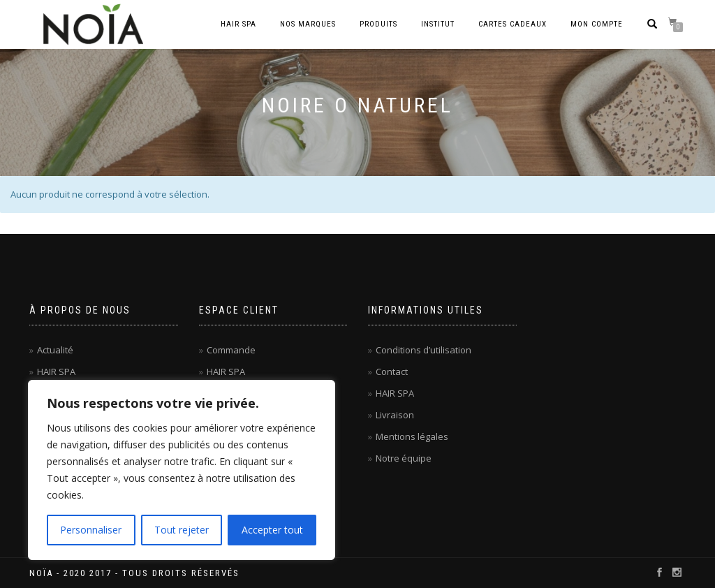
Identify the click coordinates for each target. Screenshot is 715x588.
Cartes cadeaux (513, 24)
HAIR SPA (56, 372)
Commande (231, 350)
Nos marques (308, 24)
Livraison (395, 415)
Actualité (55, 350)
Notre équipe (404, 458)
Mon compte (597, 24)
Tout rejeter (182, 530)
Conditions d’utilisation (423, 350)
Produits (378, 24)
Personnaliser (91, 530)
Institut (438, 24)
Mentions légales (412, 436)
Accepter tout (272, 530)
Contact (392, 372)
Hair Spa (238, 24)
